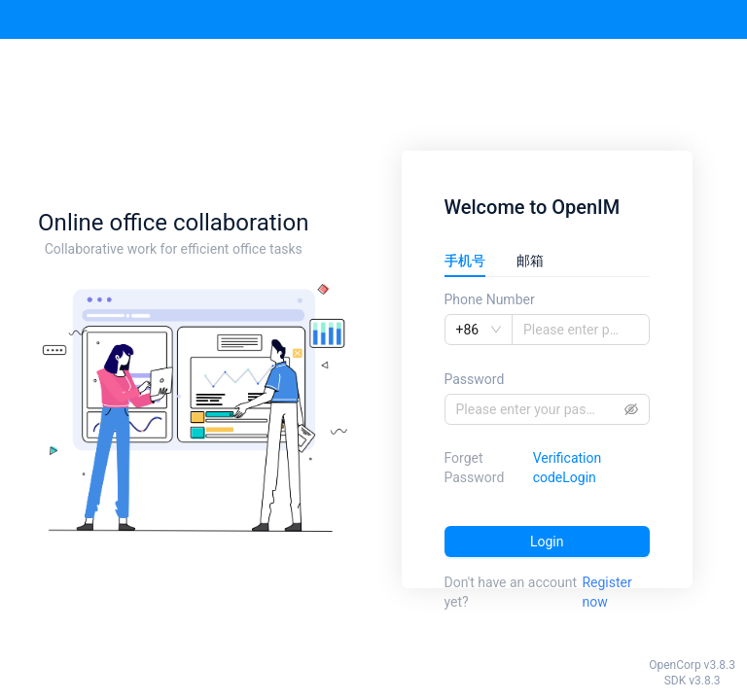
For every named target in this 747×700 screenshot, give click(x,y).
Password (475, 379)
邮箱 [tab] (530, 261)
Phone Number (490, 299)
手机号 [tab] (465, 261)
